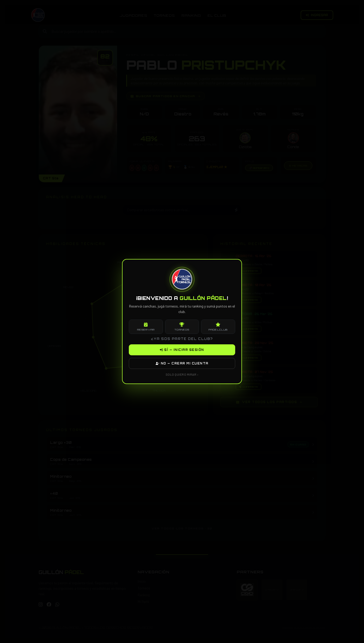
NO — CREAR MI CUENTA (182, 363)
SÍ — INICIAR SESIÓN (182, 350)
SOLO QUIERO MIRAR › (182, 374)
